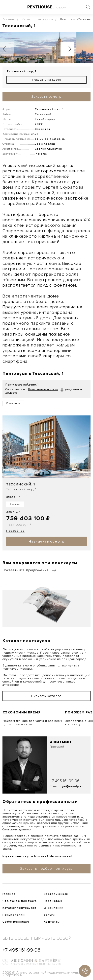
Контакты (52, 922)
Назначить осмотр (46, 541)
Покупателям (14, 915)
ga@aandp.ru (73, 786)
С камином (13, 403)
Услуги (49, 915)
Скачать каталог (46, 696)
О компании (54, 908)
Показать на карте (46, 80)
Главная (9, 19)
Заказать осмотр (46, 97)
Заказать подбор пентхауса (46, 869)
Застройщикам (56, 894)
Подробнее (15, 531)
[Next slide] (67, 49)
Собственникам (16, 922)
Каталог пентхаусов (38, 19)
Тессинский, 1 (21, 484)
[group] (38, 47)
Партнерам (53, 901)
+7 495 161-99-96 (65, 781)
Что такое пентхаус (19, 901)
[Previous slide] (7, 49)
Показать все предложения (26, 570)
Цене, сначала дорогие (43, 389)
